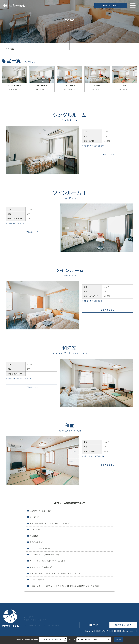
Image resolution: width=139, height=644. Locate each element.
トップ (4, 49)
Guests (72, 640)
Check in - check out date (27, 640)
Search (118, 640)
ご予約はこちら (108, 155)
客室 (12, 49)
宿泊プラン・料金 (111, 5)
